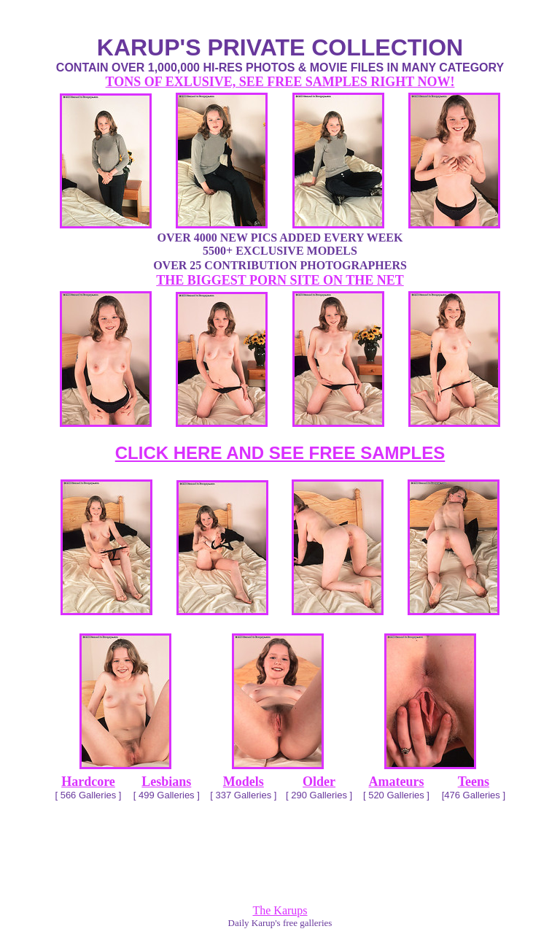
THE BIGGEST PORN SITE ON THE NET (280, 280)
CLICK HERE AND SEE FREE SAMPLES (280, 453)
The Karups (280, 910)
